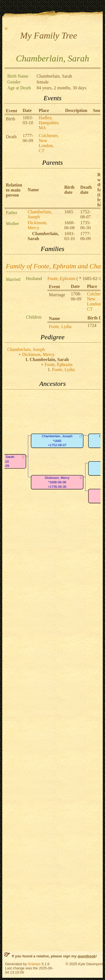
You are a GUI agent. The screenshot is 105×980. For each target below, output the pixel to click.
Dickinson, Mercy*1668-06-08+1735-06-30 (57, 482)
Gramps (34, 964)
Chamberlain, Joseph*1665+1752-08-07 (57, 441)
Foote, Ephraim (61, 279)
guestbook (87, 956)
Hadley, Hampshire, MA (49, 123)
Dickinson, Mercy (38, 225)
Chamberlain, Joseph (40, 214)
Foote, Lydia (60, 327)
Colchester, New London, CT (49, 143)
